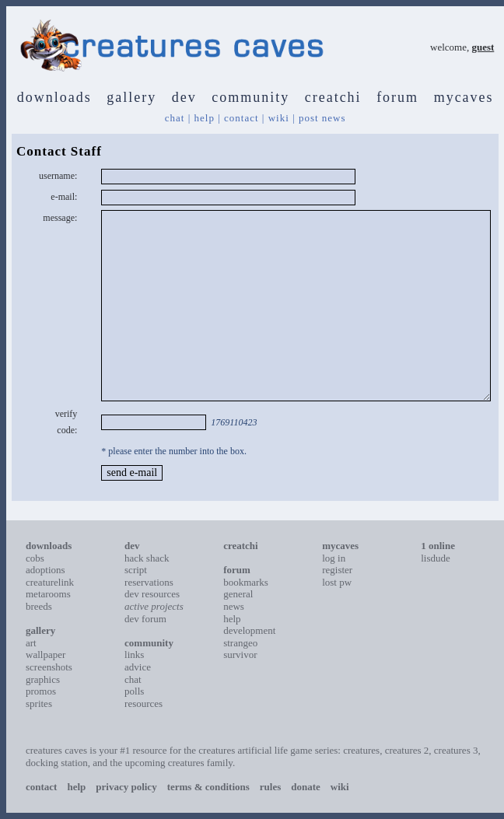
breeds (39, 606)
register (337, 570)
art (31, 643)
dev (184, 97)
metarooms (48, 594)
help (205, 118)
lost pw (337, 582)
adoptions (45, 570)
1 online (438, 546)
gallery (131, 97)
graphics (43, 679)
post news (322, 118)
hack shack (147, 558)
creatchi (333, 97)
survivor (240, 654)
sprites (39, 703)
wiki (279, 118)
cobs (35, 558)
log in (334, 558)
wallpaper (45, 654)
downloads (54, 97)
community (250, 97)
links (134, 654)
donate (306, 787)
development (249, 630)
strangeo (240, 643)
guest (483, 47)
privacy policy (126, 787)
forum (397, 97)
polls (134, 691)
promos (41, 691)
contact (241, 118)
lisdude (436, 558)
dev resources (152, 594)
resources (143, 703)
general (238, 594)
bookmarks (246, 582)
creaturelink (50, 582)
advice (138, 667)
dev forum (145, 619)
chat (175, 118)
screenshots (49, 667)
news (234, 606)
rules (270, 787)
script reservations (149, 576)
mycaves (464, 97)
